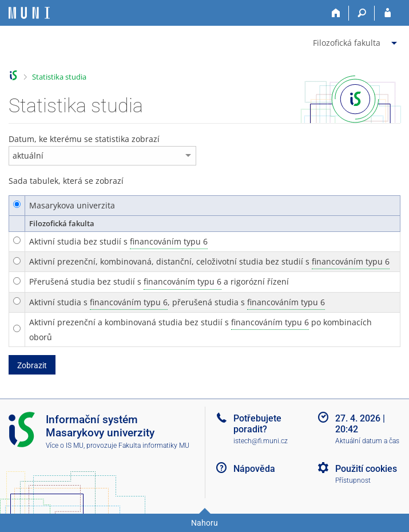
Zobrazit (32, 365)
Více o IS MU (65, 446)
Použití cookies (366, 469)
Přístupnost (353, 480)
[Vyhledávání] (362, 13)
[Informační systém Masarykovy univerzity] (29, 13)
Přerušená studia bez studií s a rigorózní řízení (159, 282)
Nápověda (254, 469)
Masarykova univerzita (72, 205)
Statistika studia (59, 77)
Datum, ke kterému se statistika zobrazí (84, 139)
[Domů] (336, 13)
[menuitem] (356, 41)
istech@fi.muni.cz (261, 441)
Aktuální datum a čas (367, 441)
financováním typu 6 (169, 241)
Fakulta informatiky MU (154, 446)
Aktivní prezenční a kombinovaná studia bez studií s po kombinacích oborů (200, 329)
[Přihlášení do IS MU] (388, 13)
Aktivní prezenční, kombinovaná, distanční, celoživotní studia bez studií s (209, 262)
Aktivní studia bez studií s (118, 242)
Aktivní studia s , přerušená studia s (177, 302)
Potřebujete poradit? (257, 424)
